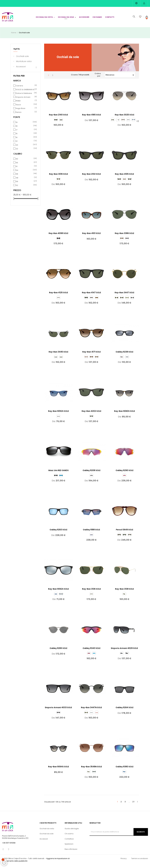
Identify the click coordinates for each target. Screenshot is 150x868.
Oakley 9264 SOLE (124, 710)
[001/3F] (128, 123)
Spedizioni (69, 847)
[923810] (122, 360)
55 (26, 166)
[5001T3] (127, 656)
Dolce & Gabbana (26, 96)
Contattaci (69, 842)
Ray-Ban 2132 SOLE (91, 177)
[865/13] (91, 360)
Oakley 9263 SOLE (58, 533)
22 (26, 152)
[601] (119, 182)
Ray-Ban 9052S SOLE (58, 414)
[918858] (91, 538)
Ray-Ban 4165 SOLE (91, 118)
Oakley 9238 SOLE (124, 355)
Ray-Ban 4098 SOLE (58, 236)
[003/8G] (127, 241)
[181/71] (91, 597)
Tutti (16, 52)
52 (26, 188)
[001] (113, 123)
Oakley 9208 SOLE (91, 474)
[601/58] (86, 301)
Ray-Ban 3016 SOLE (59, 177)
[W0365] (58, 182)
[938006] (124, 775)
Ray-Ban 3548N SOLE (91, 770)
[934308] (89, 656)
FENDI (26, 104)
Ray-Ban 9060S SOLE (124, 414)
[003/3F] (134, 123)
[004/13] (122, 241)
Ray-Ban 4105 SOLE (124, 177)
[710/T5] (97, 360)
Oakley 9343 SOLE (91, 651)
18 (26, 129)
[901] (56, 123)
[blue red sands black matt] (61, 479)
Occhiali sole (22, 59)
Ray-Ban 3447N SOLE (91, 710)
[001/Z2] (97, 716)
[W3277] (118, 123)
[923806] (127, 360)
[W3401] (124, 597)
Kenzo (26, 115)
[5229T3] (58, 716)
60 (26, 162)
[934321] (94, 656)
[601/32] (58, 301)
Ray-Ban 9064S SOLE (59, 770)
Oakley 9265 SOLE (58, 651)
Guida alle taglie (72, 832)
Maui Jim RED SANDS (59, 474)
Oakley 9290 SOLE (124, 474)
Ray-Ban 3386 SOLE (124, 236)
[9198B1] (132, 301)
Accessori (21, 70)
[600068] (86, 360)
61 (26, 170)
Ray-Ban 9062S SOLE (58, 592)
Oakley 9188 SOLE (91, 533)
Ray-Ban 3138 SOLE (124, 592)
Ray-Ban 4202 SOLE (91, 414)
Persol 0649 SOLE (124, 533)
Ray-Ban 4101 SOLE (91, 236)
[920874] (91, 479)
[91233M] (94, 775)
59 (26, 185)
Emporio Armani (26, 100)
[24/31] (119, 538)
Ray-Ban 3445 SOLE (58, 355)
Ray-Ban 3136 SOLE (91, 592)
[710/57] (97, 301)
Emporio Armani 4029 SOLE (124, 651)
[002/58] (61, 360)
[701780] (56, 597)
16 (26, 141)
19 (26, 125)
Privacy (124, 862)
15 (26, 137)
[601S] (130, 182)
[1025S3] (130, 538)
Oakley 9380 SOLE (124, 770)
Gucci (26, 108)
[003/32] (123, 123)
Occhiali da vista (47, 832)
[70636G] (58, 419)
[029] (122, 301)
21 (26, 144)
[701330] (61, 597)
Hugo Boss (26, 112)
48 (26, 181)
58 (26, 177)
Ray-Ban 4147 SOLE (91, 296)
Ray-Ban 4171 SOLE (91, 355)
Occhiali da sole (46, 837)
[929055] (124, 479)
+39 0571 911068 (9, 846)
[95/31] (124, 538)
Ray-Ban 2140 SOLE (58, 118)
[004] (56, 360)
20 (26, 148)
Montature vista (24, 64)
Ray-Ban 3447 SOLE (124, 296)
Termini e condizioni (140, 862)
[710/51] (124, 182)
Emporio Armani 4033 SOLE (58, 710)
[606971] (91, 419)
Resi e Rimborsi (71, 852)
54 (26, 173)
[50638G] (122, 656)
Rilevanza (120, 78)
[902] (61, 123)
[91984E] (127, 301)
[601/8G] (58, 241)
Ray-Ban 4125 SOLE (59, 296)
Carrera (26, 89)
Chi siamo (69, 837)
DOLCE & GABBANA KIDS (26, 93)
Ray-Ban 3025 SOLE (124, 118)
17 (26, 133)
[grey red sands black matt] (56, 479)
